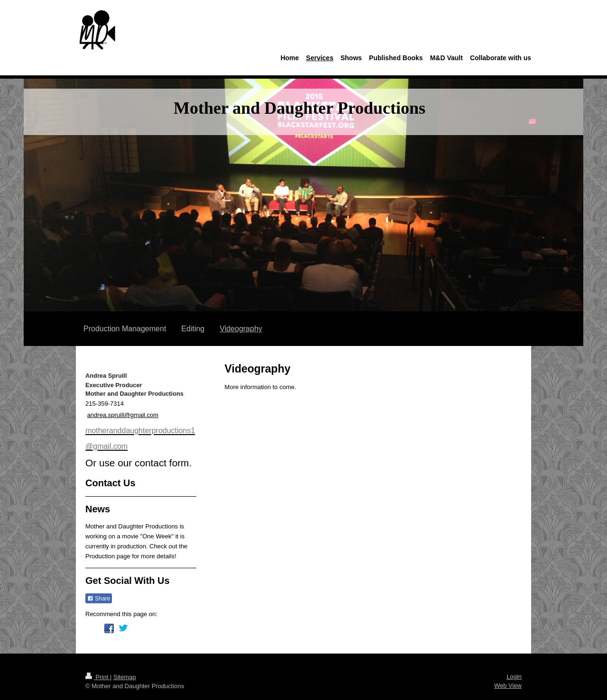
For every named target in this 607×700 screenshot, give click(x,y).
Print (98, 677)
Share (99, 599)
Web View (508, 686)
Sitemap (125, 677)
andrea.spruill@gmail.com (123, 415)
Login (514, 677)
